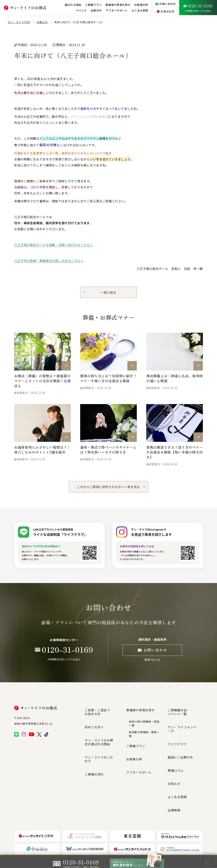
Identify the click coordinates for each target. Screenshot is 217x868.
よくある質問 (140, 10)
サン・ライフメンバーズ (185, 717)
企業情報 (174, 758)
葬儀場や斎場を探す (140, 707)
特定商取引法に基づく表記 (135, 847)
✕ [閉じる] (207, 859)
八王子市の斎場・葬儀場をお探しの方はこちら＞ (49, 261)
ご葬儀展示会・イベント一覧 (179, 709)
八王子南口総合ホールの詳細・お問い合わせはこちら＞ (54, 245)
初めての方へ (94, 717)
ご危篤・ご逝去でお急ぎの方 (97, 709)
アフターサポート (117, 10)
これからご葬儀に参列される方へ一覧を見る (108, 487)
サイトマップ (80, 847)
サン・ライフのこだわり (102, 735)
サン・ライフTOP (19, 22)
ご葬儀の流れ (94, 742)
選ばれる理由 (73, 5)
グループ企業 (160, 847)
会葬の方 (96, 10)
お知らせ (42, 22)
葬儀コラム (176, 738)
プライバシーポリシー (58, 847)
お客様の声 (134, 743)
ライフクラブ (177, 724)
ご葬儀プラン (136, 736)
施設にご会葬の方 (180, 731)
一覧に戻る (108, 292)
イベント (81, 10)
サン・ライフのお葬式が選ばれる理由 (102, 726)
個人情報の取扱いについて (105, 847)
